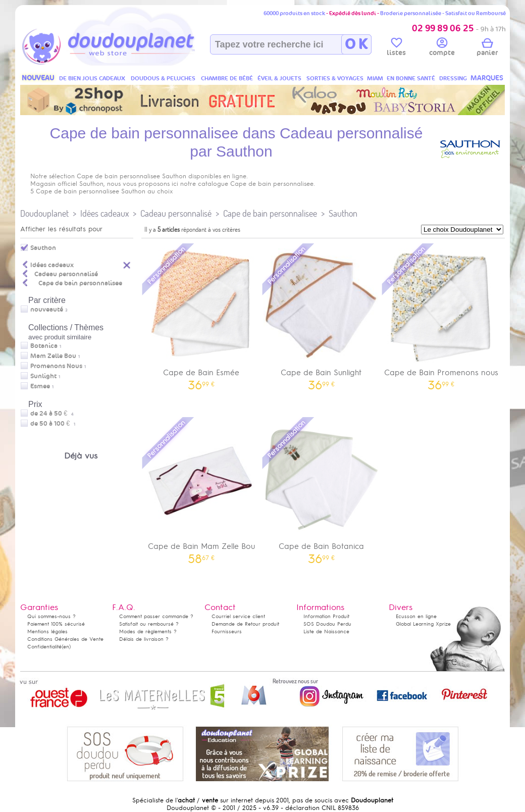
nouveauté (47, 310)
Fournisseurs (227, 631)
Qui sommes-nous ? (51, 616)
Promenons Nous (56, 366)
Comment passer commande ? (156, 616)
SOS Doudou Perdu (327, 624)
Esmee (40, 386)
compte (442, 48)
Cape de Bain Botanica (322, 490)
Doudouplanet (44, 213)
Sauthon (343, 213)
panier (487, 48)
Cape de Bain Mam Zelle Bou (201, 490)
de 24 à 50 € (52, 414)
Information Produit (326, 616)
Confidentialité (44, 647)
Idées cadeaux (104, 213)
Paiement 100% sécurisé (56, 624)
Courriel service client (238, 616)
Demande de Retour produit (245, 624)
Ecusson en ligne (416, 616)
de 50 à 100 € (53, 424)
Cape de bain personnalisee (270, 213)
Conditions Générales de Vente (65, 639)
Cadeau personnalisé (176, 213)
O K (356, 44)
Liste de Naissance (326, 631)
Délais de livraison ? (144, 639)
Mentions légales (47, 631)
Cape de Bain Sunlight (322, 316)
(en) (66, 647)
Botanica (44, 346)
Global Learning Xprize (423, 624)
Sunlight (43, 376)
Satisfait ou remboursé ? (149, 624)
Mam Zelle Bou (53, 356)
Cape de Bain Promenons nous (441, 316)
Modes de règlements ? (148, 631)
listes (396, 48)
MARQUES (487, 78)
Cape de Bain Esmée (201, 316)
